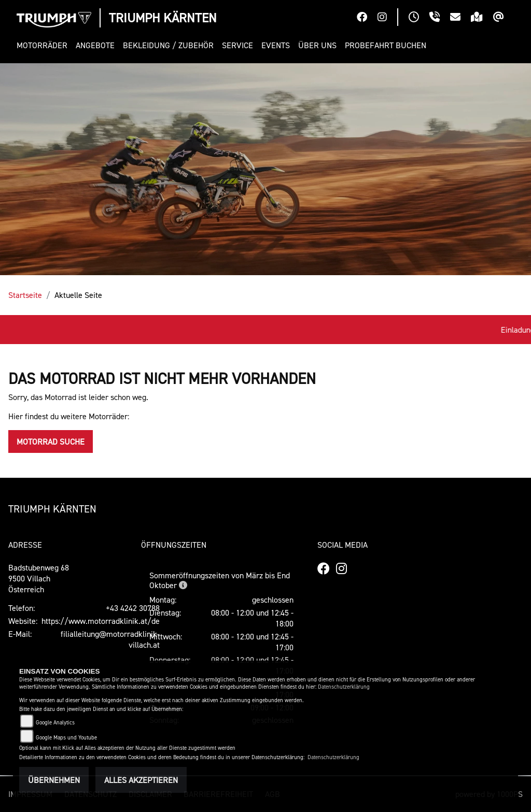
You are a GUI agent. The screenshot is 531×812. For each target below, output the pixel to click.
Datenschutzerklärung (344, 687)
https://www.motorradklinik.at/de (101, 621)
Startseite (25, 295)
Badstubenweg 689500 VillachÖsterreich (39, 578)
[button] (44, 45)
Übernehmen (54, 780)
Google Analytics (55, 723)
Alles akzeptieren (141, 780)
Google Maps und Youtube (66, 738)
